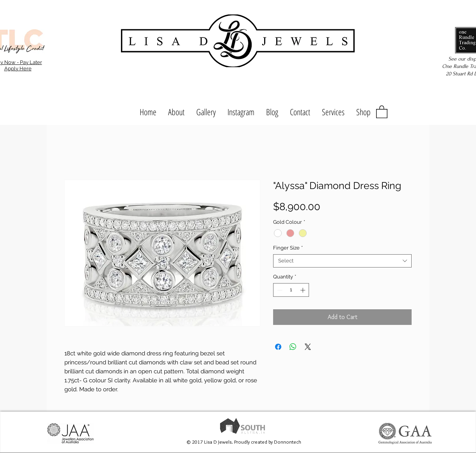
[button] (382, 111)
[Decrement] (279, 290)
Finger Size (288, 248)
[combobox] (342, 261)
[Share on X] (308, 347)
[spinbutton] (291, 290)
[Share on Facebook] (278, 347)
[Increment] (304, 290)
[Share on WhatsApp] (293, 347)
